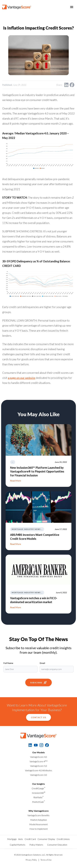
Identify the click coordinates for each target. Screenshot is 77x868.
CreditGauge (38, 788)
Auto (21, 839)
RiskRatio (38, 797)
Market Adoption (39, 820)
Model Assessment (38, 824)
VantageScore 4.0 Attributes (38, 770)
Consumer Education (57, 845)
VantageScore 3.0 (39, 775)
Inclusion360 (38, 793)
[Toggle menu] (72, 7)
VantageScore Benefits (38, 815)
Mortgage (12, 839)
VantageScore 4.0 (39, 757)
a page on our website (22, 378)
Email (42, 663)
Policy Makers (36, 845)
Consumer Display (46, 839)
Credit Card (30, 839)
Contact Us (38, 717)
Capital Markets (18, 845)
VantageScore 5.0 (39, 766)
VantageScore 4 (39, 761)
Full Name (8, 663)
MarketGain (39, 802)
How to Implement (39, 829)
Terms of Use (46, 860)
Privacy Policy (31, 860)
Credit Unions (63, 839)
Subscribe (39, 682)
